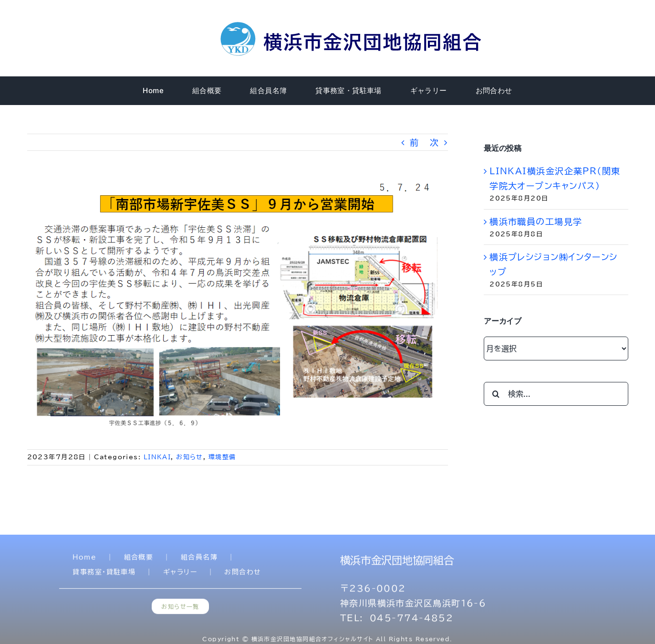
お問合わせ (243, 574)
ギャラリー (180, 574)
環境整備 (222, 457)
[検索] (496, 394)
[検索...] (556, 394)
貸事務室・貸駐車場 (104, 574)
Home (84, 560)
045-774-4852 (411, 620)
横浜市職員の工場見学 (536, 222)
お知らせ (190, 457)
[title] (353, 23)
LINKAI (157, 457)
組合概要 (139, 560)
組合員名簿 (199, 560)
